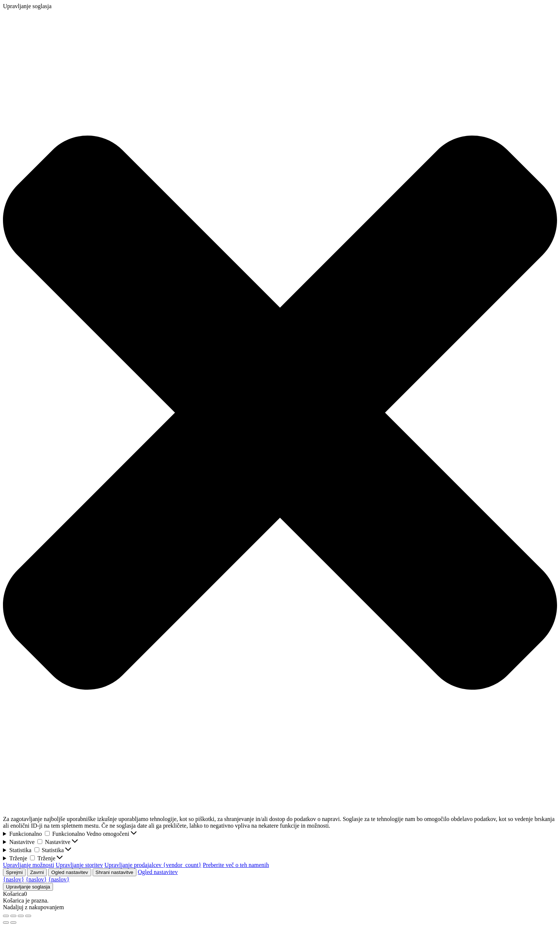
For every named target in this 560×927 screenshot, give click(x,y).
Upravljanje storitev (79, 865)
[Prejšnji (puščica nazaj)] (6, 923)
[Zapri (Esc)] (28, 916)
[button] (280, 413)
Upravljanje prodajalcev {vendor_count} (153, 865)
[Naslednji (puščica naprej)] (13, 923)
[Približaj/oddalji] (6, 916)
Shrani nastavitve (115, 872)
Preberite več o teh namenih (236, 865)
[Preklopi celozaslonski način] (13, 916)
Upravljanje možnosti (29, 865)
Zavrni (37, 872)
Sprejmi (14, 872)
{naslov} (14, 879)
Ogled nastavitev (69, 872)
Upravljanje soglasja (28, 887)
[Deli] (21, 916)
